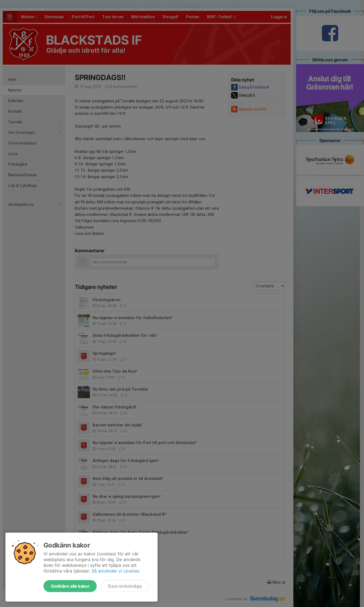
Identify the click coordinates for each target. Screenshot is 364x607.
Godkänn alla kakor (70, 586)
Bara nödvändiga (125, 586)
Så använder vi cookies (115, 571)
